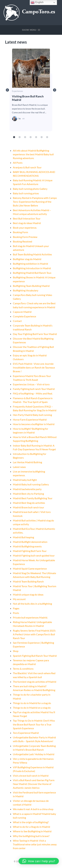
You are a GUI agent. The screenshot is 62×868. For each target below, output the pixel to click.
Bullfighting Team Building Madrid (31, 286)
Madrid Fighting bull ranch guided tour (34, 555)
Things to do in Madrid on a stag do (32, 708)
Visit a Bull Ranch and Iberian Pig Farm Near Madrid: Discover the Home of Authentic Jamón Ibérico (34, 784)
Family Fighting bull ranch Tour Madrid (34, 389)
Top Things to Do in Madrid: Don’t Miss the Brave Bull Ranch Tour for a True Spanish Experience (34, 724)
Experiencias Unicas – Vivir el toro (31, 384)
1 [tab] (14, 137)
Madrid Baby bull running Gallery (31, 484)
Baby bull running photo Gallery (30, 189)
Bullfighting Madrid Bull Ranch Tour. (32, 273)
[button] (39, 861)
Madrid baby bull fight (25, 480)
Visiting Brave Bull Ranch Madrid (31, 68)
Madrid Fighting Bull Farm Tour (30, 551)
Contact (17, 321)
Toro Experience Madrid (26, 733)
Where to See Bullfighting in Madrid (32, 831)
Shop (16, 651)
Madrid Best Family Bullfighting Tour (33, 498)
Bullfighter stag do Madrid (27, 259)
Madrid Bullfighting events (27, 546)
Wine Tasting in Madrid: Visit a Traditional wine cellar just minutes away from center (35, 844)
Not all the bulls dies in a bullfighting (32, 604)
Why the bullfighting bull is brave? (31, 836)
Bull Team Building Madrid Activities (32, 254)
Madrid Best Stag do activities (29, 503)
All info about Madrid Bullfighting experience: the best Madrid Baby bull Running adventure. (33, 154)
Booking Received (23, 241)
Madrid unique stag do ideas (28, 594)
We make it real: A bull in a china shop (33, 809)
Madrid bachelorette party (27, 489)
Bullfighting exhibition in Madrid (30, 264)
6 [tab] (42, 137)
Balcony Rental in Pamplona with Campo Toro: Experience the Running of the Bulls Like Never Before (35, 202)
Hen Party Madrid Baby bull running (32, 415)
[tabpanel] (31, 90)
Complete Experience (24, 316)
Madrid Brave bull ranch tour (28, 507)
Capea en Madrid (22, 312)
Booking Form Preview (25, 237)
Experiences (18, 91)
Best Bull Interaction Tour (27, 218)
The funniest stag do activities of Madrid (35, 682)
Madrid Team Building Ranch (28, 581)
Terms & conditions (23, 669)
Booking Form (20, 232)
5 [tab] (36, 137)
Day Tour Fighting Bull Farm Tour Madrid (35, 334)
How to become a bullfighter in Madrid (34, 424)
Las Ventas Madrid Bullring (27, 462)
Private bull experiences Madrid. (30, 617)
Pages (16, 608)
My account (19, 599)
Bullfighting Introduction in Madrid (32, 268)
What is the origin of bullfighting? (31, 822)
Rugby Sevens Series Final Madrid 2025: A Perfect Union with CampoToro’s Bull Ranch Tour (34, 634)
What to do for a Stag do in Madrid (31, 827)
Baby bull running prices (26, 193)
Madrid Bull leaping (23, 537)
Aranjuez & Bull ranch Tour (27, 167)
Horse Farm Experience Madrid (30, 420)
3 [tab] (25, 137)
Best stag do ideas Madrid (27, 223)
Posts (16, 613)
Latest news (19, 467)
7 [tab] (47, 137)
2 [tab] (20, 137)
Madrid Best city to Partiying (28, 494)
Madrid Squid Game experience (30, 569)
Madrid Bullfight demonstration (30, 542)
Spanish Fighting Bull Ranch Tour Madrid (35, 656)
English (37, 3)
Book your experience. (25, 228)
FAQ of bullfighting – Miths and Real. (33, 393)
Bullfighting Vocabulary (26, 290)
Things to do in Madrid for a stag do (32, 703)
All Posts (18, 163)
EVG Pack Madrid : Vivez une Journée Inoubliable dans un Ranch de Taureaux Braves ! (34, 367)
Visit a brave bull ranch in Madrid (31, 776)
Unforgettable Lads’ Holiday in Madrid (34, 754)
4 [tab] (31, 137)
